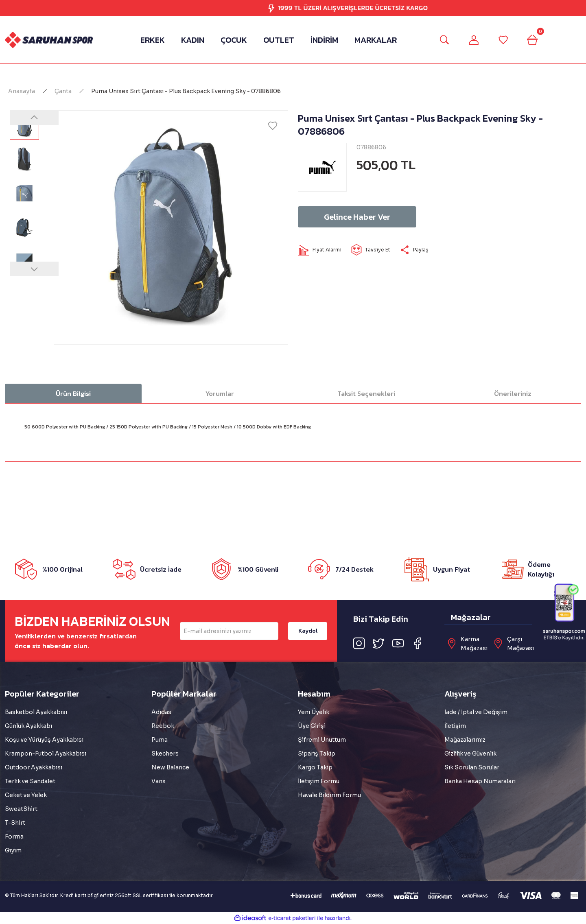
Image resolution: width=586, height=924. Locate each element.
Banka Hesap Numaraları (480, 781)
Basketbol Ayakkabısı (36, 712)
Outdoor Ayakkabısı (34, 767)
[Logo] (49, 40)
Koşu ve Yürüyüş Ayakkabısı (44, 740)
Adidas (161, 712)
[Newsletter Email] (229, 631)
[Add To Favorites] (273, 126)
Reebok (163, 726)
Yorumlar (220, 393)
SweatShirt (21, 809)
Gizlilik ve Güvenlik (470, 754)
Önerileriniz (513, 393)
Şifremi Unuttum (322, 740)
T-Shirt (15, 823)
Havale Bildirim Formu (329, 795)
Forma (14, 837)
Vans (159, 781)
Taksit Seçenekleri (366, 393)
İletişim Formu (319, 781)
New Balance (170, 767)
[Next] (34, 269)
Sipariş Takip (317, 754)
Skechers (165, 754)
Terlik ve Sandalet (30, 781)
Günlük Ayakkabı (28, 726)
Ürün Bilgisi (73, 393)
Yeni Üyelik (314, 712)
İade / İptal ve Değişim (476, 712)
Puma (160, 740)
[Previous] (34, 118)
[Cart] (532, 40)
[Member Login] (474, 40)
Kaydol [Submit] (308, 631)
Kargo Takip (315, 767)
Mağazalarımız (465, 740)
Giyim (13, 850)
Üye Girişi (312, 726)
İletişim (455, 726)
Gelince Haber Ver (357, 217)
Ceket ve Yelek (26, 795)
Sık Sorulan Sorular (472, 767)
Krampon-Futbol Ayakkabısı (46, 754)
